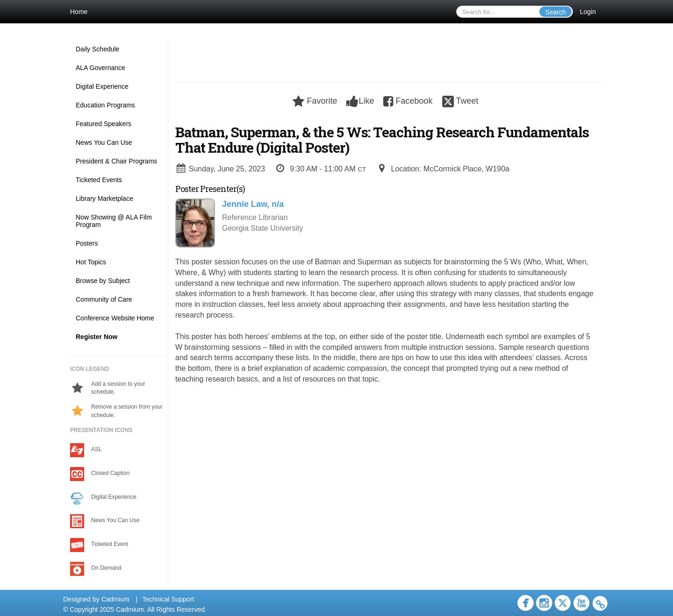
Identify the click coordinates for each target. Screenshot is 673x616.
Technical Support (168, 599)
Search (555, 12)
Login (588, 12)
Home (79, 12)
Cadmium (115, 599)
